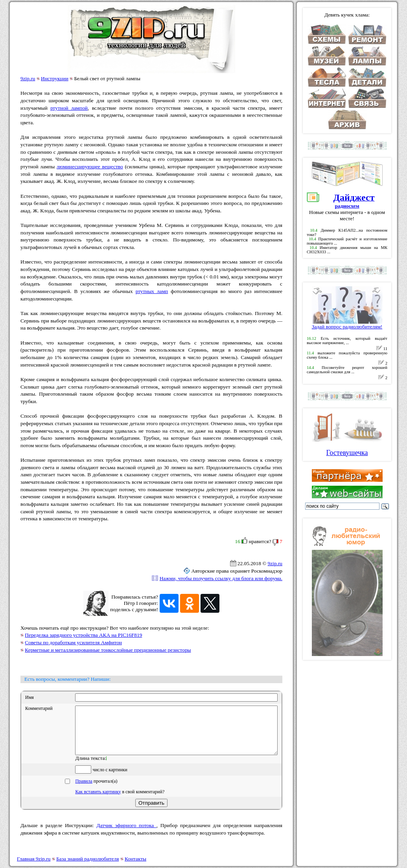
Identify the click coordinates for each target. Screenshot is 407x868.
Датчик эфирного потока (126, 835)
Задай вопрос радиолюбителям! (347, 324)
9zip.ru (28, 78)
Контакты (135, 859)
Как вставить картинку (98, 801)
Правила (84, 791)
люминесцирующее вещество (90, 167)
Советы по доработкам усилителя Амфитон (73, 642)
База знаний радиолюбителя (87, 859)
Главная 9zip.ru (34, 859)
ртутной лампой (69, 108)
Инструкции (55, 78)
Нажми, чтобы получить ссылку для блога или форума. (221, 578)
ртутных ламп (152, 291)
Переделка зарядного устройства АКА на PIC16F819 (83, 635)
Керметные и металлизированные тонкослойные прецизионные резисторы (108, 650)
